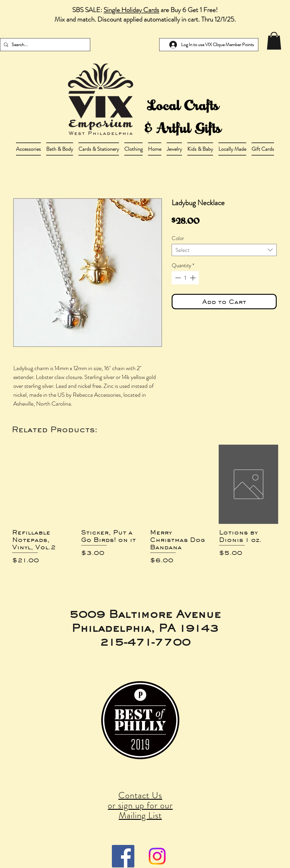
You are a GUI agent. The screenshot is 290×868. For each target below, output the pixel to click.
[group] (145, 512)
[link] (274, 41)
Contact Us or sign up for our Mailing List (140, 805)
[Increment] (193, 278)
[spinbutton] (185, 278)
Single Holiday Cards (131, 10)
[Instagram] (157, 856)
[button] (60, 149)
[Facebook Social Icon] (123, 856)
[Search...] (45, 45)
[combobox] (224, 250)
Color (178, 238)
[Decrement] (177, 278)
